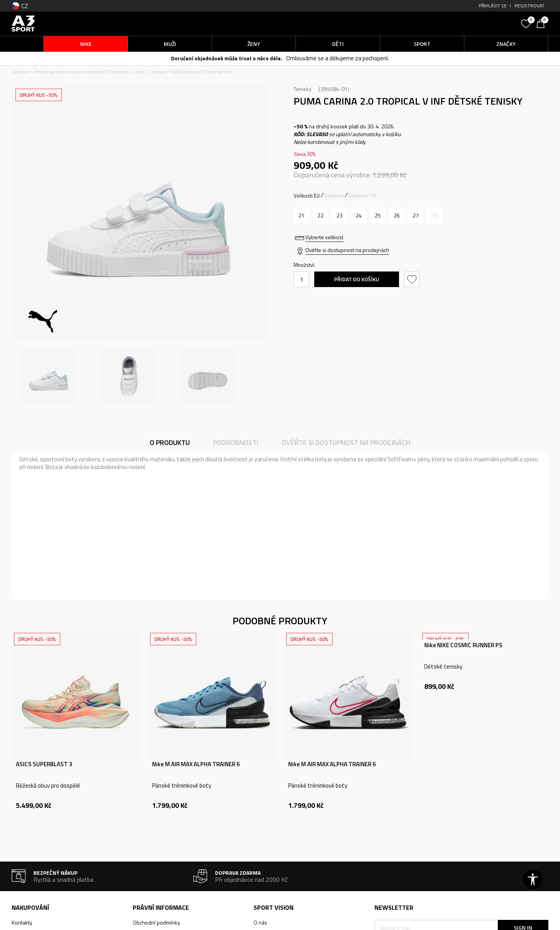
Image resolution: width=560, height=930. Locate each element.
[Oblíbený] (527, 23)
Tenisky (157, 72)
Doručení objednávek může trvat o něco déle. (227, 58)
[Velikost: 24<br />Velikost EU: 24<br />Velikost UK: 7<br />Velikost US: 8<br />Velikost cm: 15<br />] (358, 215)
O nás (260, 922)
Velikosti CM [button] (363, 196)
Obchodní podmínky (156, 922)
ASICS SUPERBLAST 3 (44, 764)
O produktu (170, 442)
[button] (459, 24)
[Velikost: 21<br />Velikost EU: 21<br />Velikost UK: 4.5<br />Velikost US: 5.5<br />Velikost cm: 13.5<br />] (301, 215)
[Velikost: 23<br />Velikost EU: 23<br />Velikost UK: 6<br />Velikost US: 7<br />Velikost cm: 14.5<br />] (339, 215)
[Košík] (542, 23)
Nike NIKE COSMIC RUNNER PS (463, 645)
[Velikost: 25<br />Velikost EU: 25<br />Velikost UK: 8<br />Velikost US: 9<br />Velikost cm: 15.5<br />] (377, 215)
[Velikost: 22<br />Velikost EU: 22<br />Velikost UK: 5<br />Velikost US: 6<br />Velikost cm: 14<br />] (320, 215)
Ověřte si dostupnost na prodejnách (347, 250)
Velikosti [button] (334, 196)
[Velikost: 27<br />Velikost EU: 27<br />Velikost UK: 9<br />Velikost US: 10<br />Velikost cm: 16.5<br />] (416, 215)
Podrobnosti (236, 442)
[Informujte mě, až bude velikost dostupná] (435, 215)
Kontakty (22, 922)
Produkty (119, 72)
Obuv (139, 72)
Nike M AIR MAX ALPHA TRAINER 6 (196, 764)
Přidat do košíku (357, 279)
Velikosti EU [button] (307, 196)
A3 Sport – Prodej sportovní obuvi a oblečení (58, 72)
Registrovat (529, 6)
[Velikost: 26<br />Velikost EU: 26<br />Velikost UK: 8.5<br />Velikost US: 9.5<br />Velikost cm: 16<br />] (396, 215)
